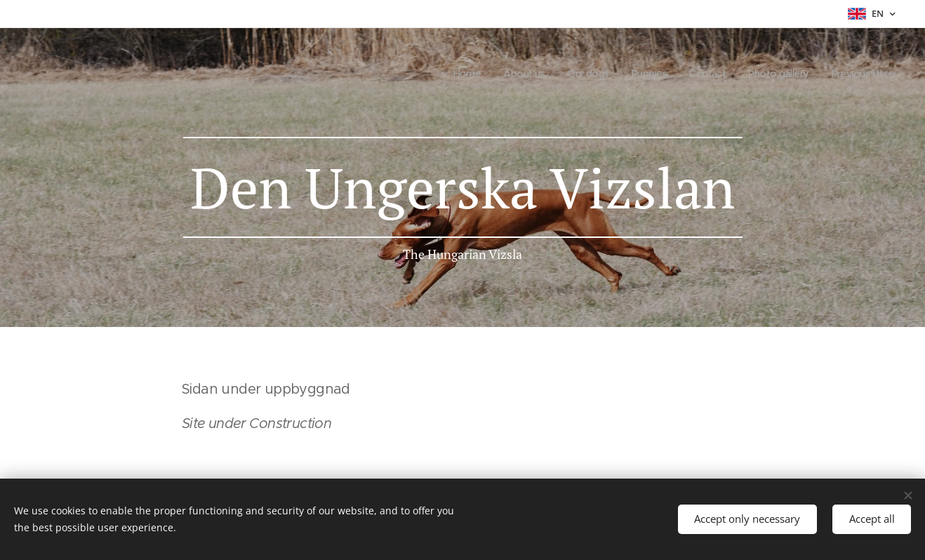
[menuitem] (448, 74)
